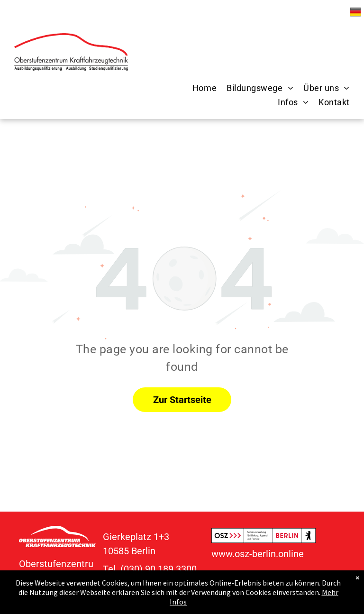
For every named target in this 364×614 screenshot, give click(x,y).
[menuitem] (200, 88)
